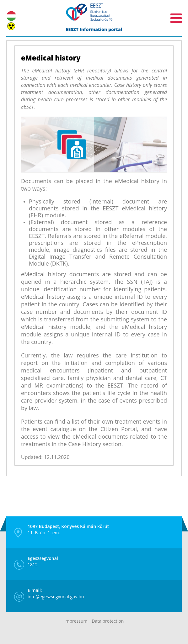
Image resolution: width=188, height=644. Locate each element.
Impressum (76, 621)
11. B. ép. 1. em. (68, 529)
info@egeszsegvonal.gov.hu (56, 593)
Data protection (108, 621)
